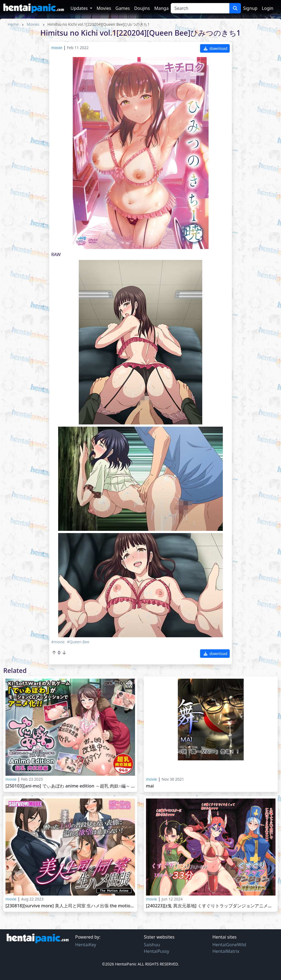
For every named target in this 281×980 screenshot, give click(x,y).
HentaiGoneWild (229, 945)
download (216, 48)
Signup (250, 8)
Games (123, 8)
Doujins (142, 8)
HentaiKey (86, 945)
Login (268, 8)
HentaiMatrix (226, 951)
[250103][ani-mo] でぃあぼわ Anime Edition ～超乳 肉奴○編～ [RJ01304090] (70, 786)
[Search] (200, 8)
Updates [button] (80, 8)
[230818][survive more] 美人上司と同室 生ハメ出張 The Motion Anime (70, 906)
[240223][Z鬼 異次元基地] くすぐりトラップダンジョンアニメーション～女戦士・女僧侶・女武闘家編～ (211, 906)
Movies (104, 8)
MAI (150, 786)
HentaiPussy (157, 951)
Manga (161, 8)
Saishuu (152, 945)
